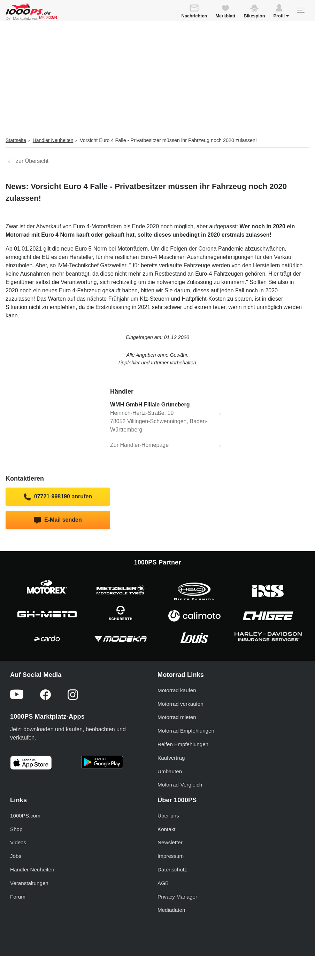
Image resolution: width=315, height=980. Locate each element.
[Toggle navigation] (300, 10)
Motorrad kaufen (177, 690)
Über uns (168, 816)
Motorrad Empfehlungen (186, 731)
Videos (18, 842)
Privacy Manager (177, 897)
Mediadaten (171, 910)
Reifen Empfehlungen (183, 744)
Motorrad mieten (177, 717)
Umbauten (170, 771)
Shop (16, 829)
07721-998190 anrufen (58, 497)
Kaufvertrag (171, 758)
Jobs (16, 856)
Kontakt (167, 829)
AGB (163, 883)
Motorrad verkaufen (180, 704)
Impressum (171, 856)
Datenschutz (172, 870)
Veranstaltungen (29, 883)
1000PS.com (25, 816)
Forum (18, 897)
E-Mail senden (58, 520)
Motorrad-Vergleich (180, 785)
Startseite (16, 140)
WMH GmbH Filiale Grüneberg (150, 405)
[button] (281, 12)
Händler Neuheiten (53, 140)
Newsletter (170, 842)
